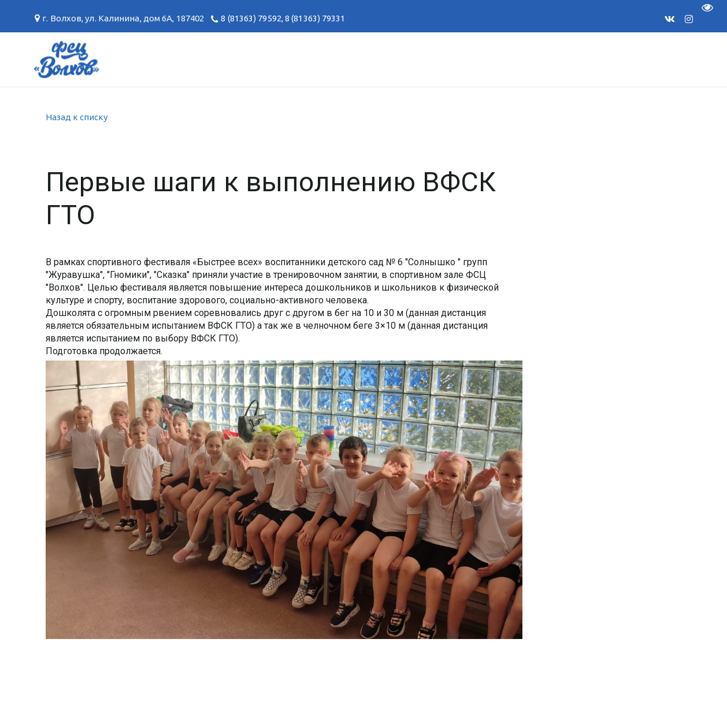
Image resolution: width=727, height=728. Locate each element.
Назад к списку (77, 117)
